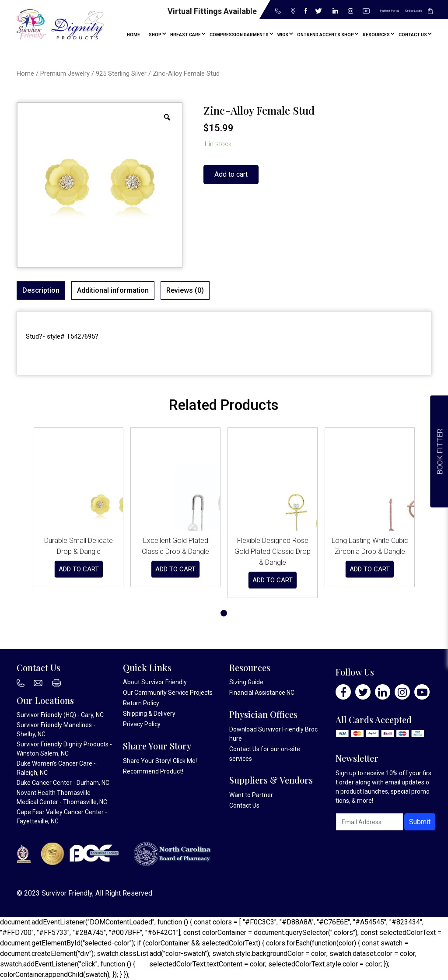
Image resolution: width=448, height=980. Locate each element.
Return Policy (141, 703)
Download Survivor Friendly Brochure (273, 734)
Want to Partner (251, 795)
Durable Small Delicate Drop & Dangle (79, 546)
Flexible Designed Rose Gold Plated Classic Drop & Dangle (273, 551)
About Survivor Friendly (155, 682)
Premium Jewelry (65, 73)
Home (25, 73)
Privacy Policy (142, 724)
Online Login (413, 11)
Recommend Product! (153, 771)
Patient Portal (390, 11)
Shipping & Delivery (149, 714)
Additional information (113, 290)
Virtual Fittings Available (212, 11)
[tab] (41, 290)
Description (41, 290)
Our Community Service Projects (168, 693)
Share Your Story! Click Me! (160, 761)
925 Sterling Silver (121, 73)
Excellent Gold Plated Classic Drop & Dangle (175, 546)
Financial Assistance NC (262, 693)
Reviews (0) (185, 290)
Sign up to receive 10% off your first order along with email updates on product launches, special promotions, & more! (383, 787)
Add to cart (231, 174)
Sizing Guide (246, 682)
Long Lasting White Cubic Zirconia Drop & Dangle (370, 546)
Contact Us (244, 749)
